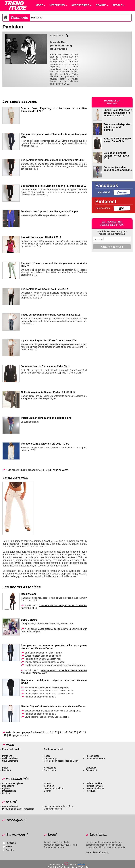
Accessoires (50, 768)
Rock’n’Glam (28, 594)
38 (80, 732)
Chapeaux (91, 768)
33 (56, 732)
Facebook (11, 843)
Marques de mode (11, 749)
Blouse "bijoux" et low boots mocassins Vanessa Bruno (53, 706)
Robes (47, 756)
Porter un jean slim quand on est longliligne (46, 418)
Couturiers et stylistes (13, 783)
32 (51, 732)
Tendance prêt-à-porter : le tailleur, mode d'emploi (118, 127)
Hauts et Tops (51, 758)
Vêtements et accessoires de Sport (61, 761)
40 (5, 735)
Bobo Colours (29, 620)
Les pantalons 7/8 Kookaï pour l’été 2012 (44, 289)
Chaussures (50, 770)
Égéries (6, 788)
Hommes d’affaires (95, 788)
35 (66, 732)
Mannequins (8, 786)
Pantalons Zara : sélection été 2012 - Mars (45, 444)
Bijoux (5, 768)
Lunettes (6, 770)
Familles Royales (94, 786)
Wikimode (19, 18)
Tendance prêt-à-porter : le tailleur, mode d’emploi (50, 212)
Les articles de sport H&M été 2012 (41, 237)
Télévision (49, 786)
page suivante (60, 470)
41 (10, 735)
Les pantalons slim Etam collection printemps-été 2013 (53, 160)
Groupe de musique (54, 788)
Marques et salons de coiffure (59, 806)
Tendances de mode (54, 749)
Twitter (9, 846)
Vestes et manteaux (95, 758)
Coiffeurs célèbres (95, 783)
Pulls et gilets (92, 756)
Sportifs (48, 791)
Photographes (9, 791)
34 (61, 732)
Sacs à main (92, 770)
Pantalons (37, 18)
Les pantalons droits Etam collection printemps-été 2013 (54, 186)
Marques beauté (10, 806)
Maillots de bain (10, 758)
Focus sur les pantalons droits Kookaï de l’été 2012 (51, 315)
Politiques (91, 791)
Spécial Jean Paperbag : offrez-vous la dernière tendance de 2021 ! (118, 113)
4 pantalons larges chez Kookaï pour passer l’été (49, 341)
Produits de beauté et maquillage (18, 809)
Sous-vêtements (10, 761)
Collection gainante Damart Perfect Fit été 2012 (48, 392)
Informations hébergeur (97, 852)
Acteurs (48, 783)
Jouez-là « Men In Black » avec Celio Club (45, 366)
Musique (6, 793)
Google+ (10, 850)
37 (75, 732)
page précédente (31, 732)
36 (70, 732)
